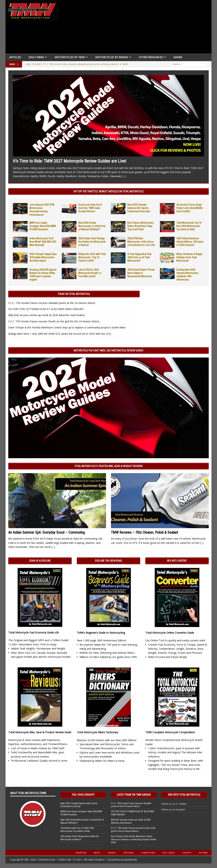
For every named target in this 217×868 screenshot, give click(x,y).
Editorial (129, 853)
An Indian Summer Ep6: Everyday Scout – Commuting (47, 532)
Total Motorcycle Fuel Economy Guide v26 (34, 632)
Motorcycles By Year (70, 57)
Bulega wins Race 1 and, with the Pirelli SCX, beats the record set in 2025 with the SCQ (60, 334)
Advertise (81, 853)
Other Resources (151, 57)
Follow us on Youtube (173, 809)
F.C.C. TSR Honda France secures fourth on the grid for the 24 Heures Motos (54, 321)
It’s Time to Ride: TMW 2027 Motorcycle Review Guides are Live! (70, 161)
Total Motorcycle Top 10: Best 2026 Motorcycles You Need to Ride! (189, 226)
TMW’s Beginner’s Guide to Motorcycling (101, 633)
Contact (187, 853)
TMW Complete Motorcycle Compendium (170, 732)
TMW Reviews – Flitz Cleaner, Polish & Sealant (145, 532)
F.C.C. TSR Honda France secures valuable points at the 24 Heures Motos (52, 303)
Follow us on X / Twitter (174, 804)
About (97, 853)
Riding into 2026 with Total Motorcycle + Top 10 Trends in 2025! (92, 257)
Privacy (112, 853)
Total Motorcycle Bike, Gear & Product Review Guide (40, 732)
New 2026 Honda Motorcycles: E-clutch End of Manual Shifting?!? (92, 226)
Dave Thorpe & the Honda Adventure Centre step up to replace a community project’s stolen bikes (67, 327)
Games (178, 57)
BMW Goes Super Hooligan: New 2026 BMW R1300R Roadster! (43, 226)
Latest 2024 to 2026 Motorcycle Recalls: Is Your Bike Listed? (90, 273)
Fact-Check (168, 853)
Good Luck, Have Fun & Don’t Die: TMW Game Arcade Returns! (90, 208)
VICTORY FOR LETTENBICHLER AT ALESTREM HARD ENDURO (46, 309)
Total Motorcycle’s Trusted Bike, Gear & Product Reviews (109, 466)
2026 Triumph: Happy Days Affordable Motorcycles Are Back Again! (43, 257)
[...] (124, 176)
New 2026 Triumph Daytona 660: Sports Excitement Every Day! (139, 208)
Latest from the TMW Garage (134, 795)
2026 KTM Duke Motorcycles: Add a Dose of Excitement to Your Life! (141, 242)
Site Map (203, 853)
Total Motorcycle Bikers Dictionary (97, 732)
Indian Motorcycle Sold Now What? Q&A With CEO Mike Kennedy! (43, 242)
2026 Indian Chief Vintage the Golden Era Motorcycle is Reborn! (92, 242)
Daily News (36, 57)
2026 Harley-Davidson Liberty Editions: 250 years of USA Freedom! (190, 242)
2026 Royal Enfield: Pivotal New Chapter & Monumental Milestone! (141, 273)
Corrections (148, 853)
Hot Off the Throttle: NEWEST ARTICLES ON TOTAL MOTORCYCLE (109, 191)
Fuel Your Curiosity (83, 795)
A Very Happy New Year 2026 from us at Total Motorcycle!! (139, 257)
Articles (15, 57)
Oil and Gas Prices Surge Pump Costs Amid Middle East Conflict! (190, 208)
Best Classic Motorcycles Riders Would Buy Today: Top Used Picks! (141, 226)
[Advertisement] (136, 28)
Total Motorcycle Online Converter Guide (170, 633)
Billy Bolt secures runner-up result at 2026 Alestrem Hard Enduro (47, 315)
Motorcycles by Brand (112, 57)
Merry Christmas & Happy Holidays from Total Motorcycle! (189, 257)
